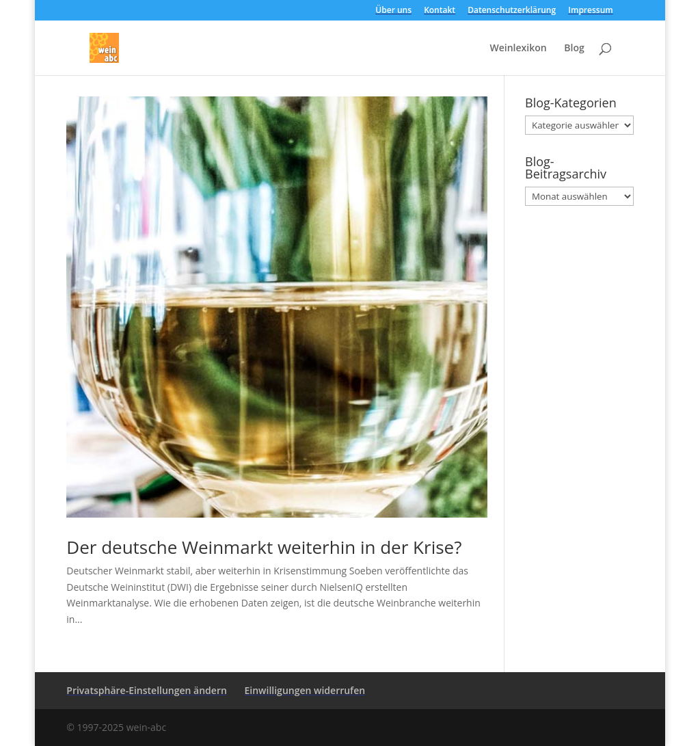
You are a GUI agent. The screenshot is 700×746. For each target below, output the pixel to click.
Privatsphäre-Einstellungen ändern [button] (147, 690)
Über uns (393, 11)
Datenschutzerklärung (512, 11)
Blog (574, 49)
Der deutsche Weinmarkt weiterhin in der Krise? (264, 547)
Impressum (590, 11)
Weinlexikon (518, 49)
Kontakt (440, 11)
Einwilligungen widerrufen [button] (305, 690)
